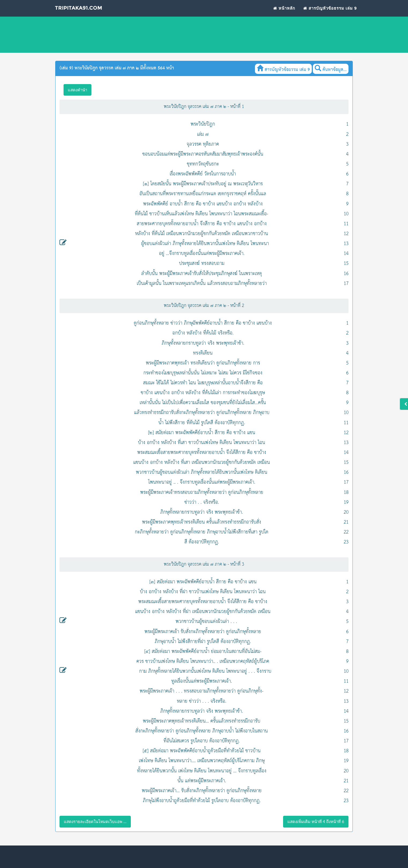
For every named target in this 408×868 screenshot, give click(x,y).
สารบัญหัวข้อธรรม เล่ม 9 (330, 15)
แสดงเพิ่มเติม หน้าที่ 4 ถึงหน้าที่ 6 (316, 821)
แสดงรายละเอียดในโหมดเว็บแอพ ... (95, 821)
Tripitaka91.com (88, 16)
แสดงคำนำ (77, 90)
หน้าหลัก (284, 15)
